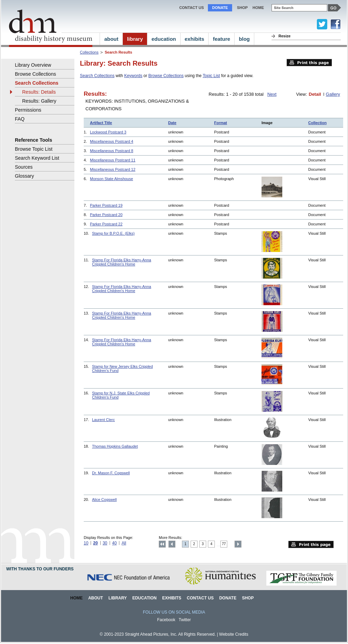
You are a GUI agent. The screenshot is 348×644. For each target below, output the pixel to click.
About (96, 598)
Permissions (28, 110)
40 (114, 543)
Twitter (185, 620)
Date (172, 123)
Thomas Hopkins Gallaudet (115, 446)
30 (105, 543)
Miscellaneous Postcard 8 (112, 151)
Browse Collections (166, 76)
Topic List (211, 76)
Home (76, 598)
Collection (317, 123)
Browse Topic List (34, 149)
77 (224, 544)
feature (221, 39)
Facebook (166, 620)
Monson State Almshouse (112, 179)
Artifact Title (101, 123)
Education (144, 598)
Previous (172, 544)
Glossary (24, 176)
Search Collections (97, 76)
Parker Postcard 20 (106, 215)
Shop (242, 8)
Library (118, 598)
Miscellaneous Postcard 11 (113, 160)
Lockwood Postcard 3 (108, 132)
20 (95, 543)
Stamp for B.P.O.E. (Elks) (113, 233)
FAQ (20, 119)
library (135, 39)
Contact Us (191, 8)
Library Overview (33, 65)
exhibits (195, 39)
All (124, 543)
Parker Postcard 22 (106, 224)
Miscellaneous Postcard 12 (113, 169)
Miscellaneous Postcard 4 (112, 141)
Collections (89, 52)
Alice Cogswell (104, 500)
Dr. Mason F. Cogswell (111, 473)
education (164, 39)
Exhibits (172, 598)
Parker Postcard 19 (106, 205)
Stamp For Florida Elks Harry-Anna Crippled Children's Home (122, 262)
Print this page (309, 63)
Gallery (333, 94)
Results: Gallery (39, 101)
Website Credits (233, 634)
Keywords (133, 76)
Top (162, 544)
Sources (24, 167)
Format (221, 123)
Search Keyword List (37, 158)
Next (272, 94)
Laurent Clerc (103, 420)
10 (86, 543)
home (258, 8)
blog (244, 39)
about (111, 39)
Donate (220, 8)
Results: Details (39, 92)
